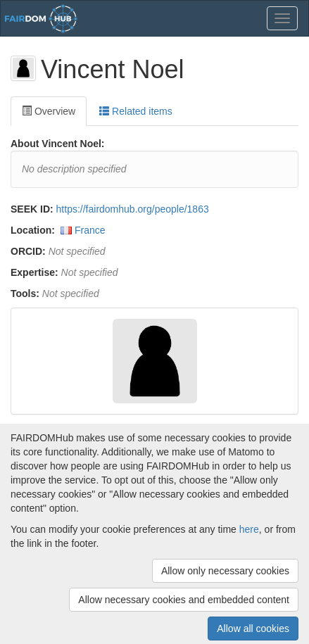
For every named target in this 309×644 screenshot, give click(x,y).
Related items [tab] (135, 111)
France (90, 230)
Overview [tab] (49, 111)
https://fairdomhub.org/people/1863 (133, 209)
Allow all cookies (253, 629)
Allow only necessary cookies (225, 571)
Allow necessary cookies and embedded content (184, 600)
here (249, 529)
